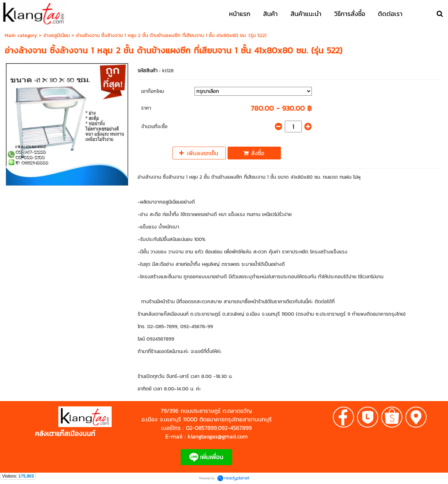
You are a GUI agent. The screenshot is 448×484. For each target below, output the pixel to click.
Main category (21, 35)
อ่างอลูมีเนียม (57, 35)
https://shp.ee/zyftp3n (39, 426)
